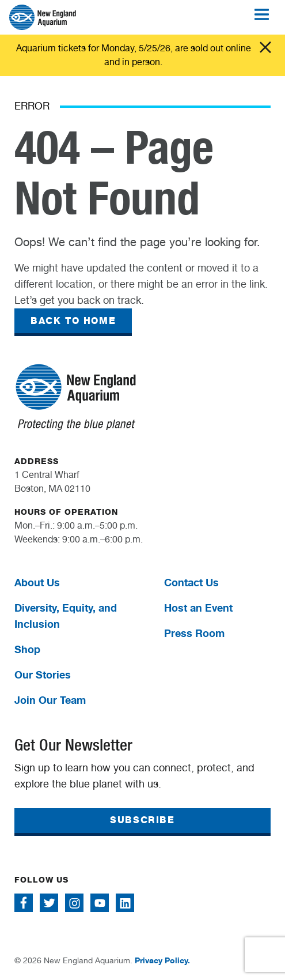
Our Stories (43, 674)
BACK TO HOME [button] (73, 321)
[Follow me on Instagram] (74, 903)
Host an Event (198, 608)
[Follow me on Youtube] (100, 903)
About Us (37, 582)
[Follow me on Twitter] (49, 903)
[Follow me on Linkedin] (125, 903)
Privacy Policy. (162, 960)
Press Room (194, 633)
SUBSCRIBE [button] (142, 820)
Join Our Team (50, 700)
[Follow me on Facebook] (24, 903)
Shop (27, 649)
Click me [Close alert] (265, 47)
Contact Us (191, 582)
